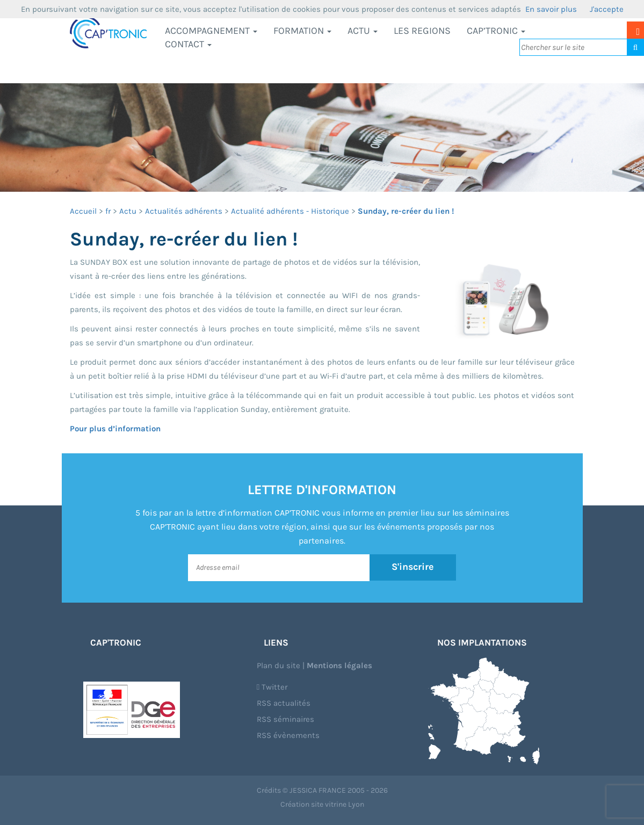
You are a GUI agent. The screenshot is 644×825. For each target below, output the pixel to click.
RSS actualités (284, 703)
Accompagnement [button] (211, 31)
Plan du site (278, 665)
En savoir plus (551, 9)
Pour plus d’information (115, 429)
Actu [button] (363, 31)
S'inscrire (413, 567)
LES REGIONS (422, 31)
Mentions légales (339, 665)
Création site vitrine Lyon (322, 804)
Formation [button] (302, 31)
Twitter (272, 687)
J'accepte (607, 9)
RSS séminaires (285, 719)
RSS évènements (288, 735)
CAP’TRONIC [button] (496, 31)
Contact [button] (188, 44)
